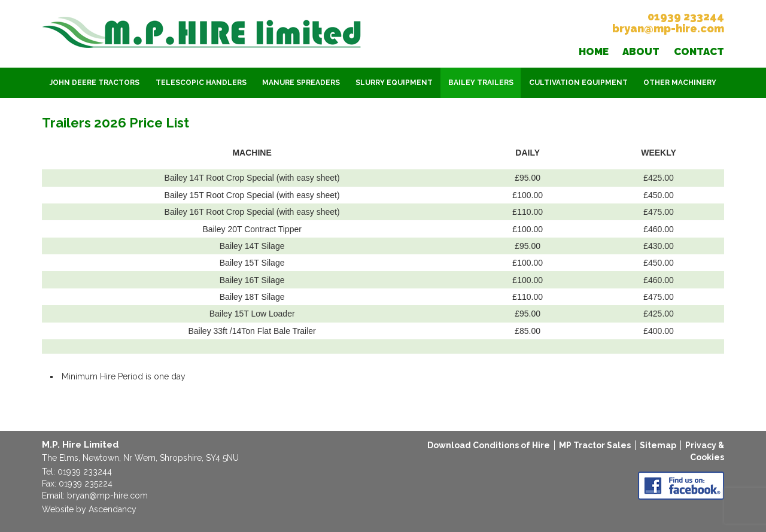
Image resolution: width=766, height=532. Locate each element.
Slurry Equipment (394, 83)
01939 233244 (686, 16)
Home (594, 51)
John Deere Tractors (95, 83)
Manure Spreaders (301, 83)
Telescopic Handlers (201, 83)
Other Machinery (680, 83)
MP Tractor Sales (595, 445)
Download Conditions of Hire (489, 445)
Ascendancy (113, 509)
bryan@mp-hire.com (668, 28)
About (641, 51)
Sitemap (658, 445)
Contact (699, 51)
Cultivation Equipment (578, 83)
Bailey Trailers (481, 83)
